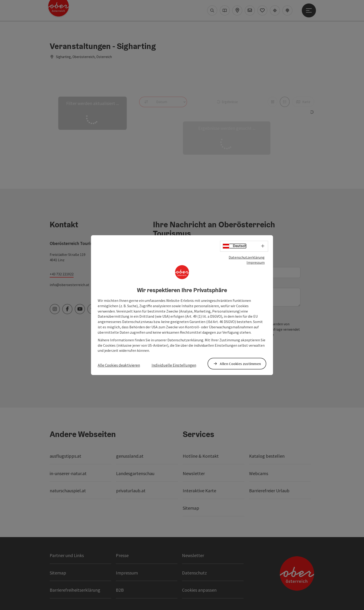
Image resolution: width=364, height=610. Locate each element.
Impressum (256, 262)
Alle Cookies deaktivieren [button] (119, 365)
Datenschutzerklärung (247, 257)
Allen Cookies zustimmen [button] (240, 363)
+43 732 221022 (62, 274)
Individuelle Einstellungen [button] (174, 365)
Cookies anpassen (199, 590)
